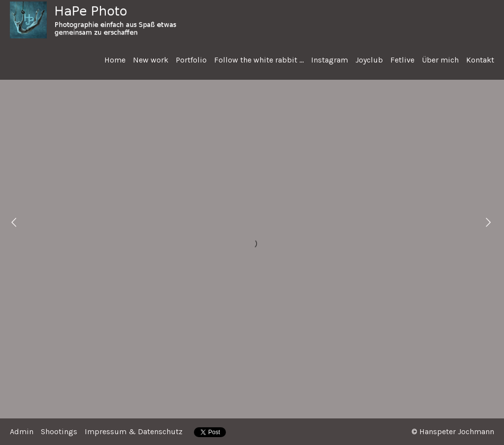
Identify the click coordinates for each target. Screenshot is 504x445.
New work (151, 60)
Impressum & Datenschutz (134, 431)
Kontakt (480, 60)
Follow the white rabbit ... (259, 60)
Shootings (59, 431)
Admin (22, 431)
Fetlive (402, 60)
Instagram (330, 60)
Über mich (440, 60)
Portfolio (191, 60)
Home (115, 60)
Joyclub (369, 60)
